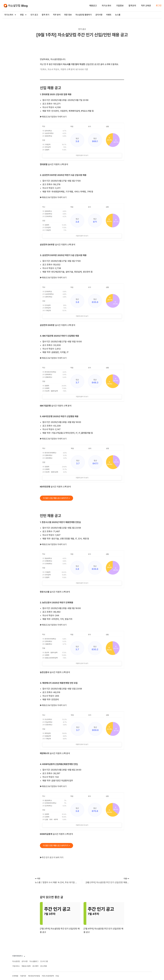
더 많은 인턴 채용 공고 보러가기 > (57, 846)
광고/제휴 (44, 966)
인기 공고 (34, 15)
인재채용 (15, 976)
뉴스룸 (118, 15)
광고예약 (35, 966)
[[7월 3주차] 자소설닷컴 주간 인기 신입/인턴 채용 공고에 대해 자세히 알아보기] (60, 914)
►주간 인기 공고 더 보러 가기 (52, 858)
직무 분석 (57, 15)
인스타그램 (44, 961)
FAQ (57, 976)
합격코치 (132, 6)
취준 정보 (68, 15)
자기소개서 (106, 6)
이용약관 (23, 976)
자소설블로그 (34, 961)
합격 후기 (46, 15)
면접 (23, 15)
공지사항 (99, 15)
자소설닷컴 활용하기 (84, 15)
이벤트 (109, 15)
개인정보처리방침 (34, 976)
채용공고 (93, 6)
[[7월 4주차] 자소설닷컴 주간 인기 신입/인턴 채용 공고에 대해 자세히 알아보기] (104, 914)
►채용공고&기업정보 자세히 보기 (54, 117)
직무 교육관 (146, 6)
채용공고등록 (26, 966)
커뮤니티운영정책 (48, 976)
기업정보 (120, 6)
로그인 (159, 5)
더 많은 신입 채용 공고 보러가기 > (57, 498)
